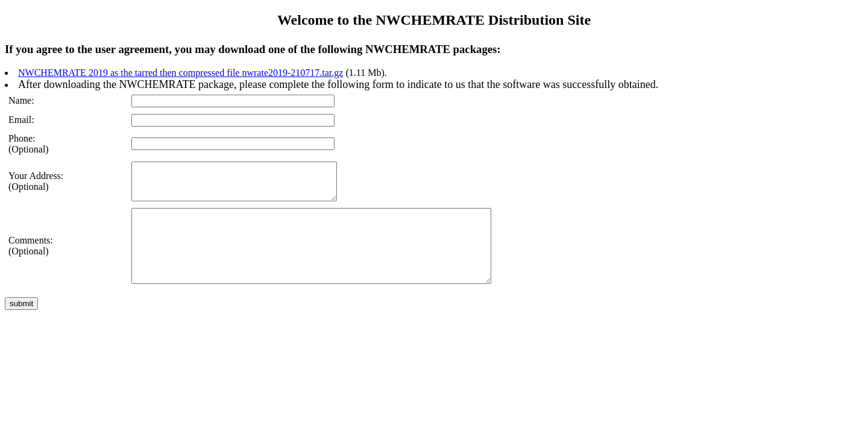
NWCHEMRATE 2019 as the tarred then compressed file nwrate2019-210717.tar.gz (181, 73)
